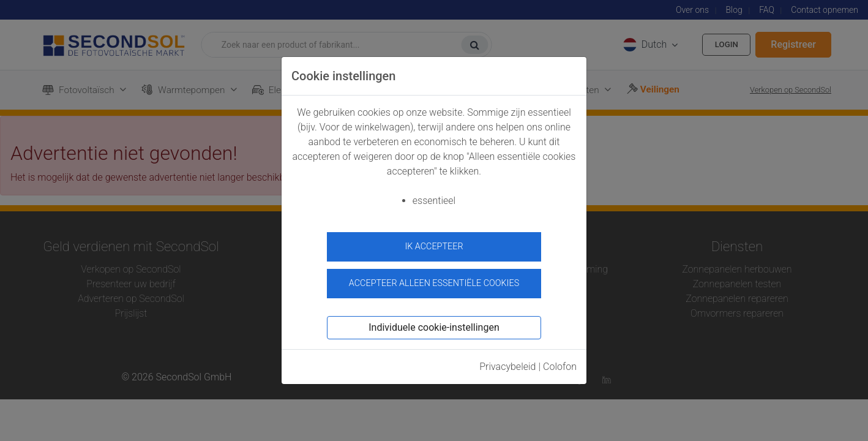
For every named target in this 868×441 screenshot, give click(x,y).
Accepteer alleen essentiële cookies (434, 279)
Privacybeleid (507, 362)
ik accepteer (434, 247)
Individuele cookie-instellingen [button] (434, 323)
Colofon (560, 362)
